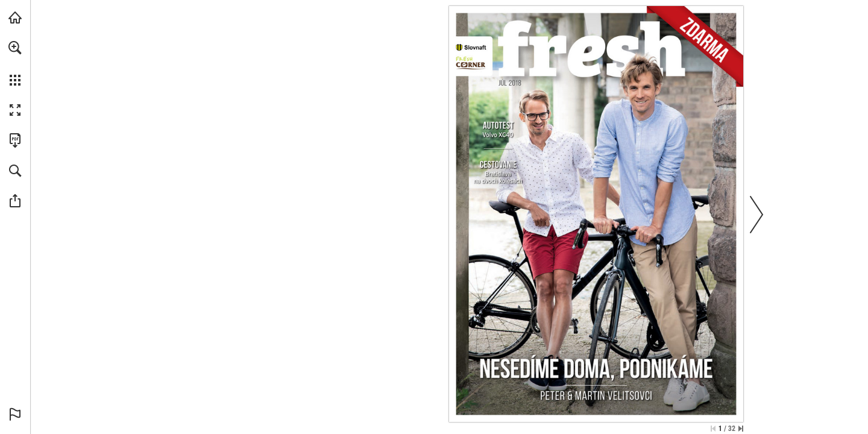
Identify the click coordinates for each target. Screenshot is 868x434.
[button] (15, 48)
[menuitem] (15, 63)
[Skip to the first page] (713, 429)
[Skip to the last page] (741, 429)
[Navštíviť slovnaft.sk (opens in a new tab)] (15, 17)
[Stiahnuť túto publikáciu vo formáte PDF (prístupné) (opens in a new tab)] (15, 140)
